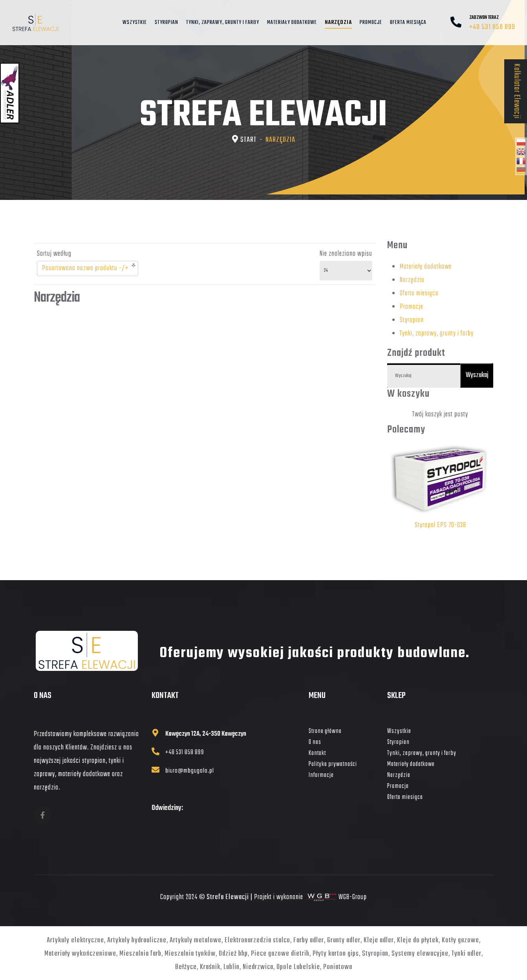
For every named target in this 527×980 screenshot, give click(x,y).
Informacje (321, 775)
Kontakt (317, 753)
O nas (315, 742)
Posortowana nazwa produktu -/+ (85, 268)
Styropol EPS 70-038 (440, 525)
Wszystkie (135, 23)
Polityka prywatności (333, 764)
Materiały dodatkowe (292, 23)
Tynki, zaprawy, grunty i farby (223, 23)
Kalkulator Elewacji (516, 91)
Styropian (167, 23)
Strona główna (325, 731)
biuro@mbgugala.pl (190, 773)
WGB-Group (353, 899)
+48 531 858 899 (492, 27)
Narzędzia (338, 23)
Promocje (371, 23)
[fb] (43, 815)
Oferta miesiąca (408, 23)
